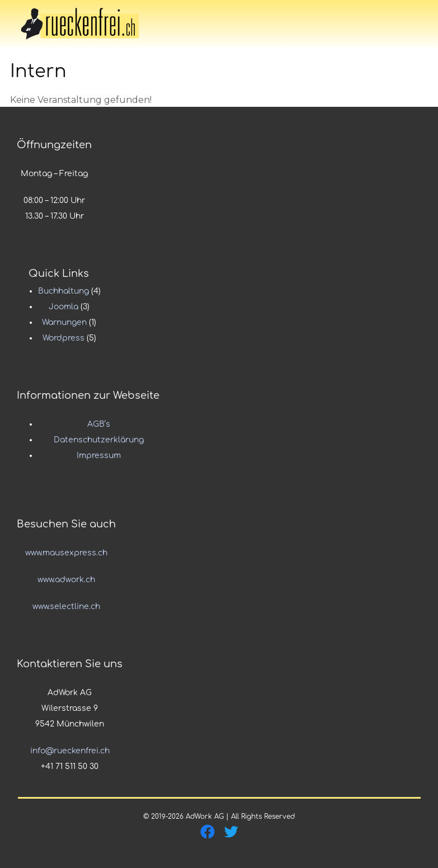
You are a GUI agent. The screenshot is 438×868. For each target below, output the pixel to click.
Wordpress (63, 338)
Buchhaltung (63, 291)
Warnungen (64, 322)
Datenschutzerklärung (99, 440)
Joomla (63, 307)
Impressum (99, 456)
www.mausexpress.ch (66, 553)
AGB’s (99, 424)
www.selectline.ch (66, 607)
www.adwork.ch (66, 580)
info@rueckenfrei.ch (70, 751)
